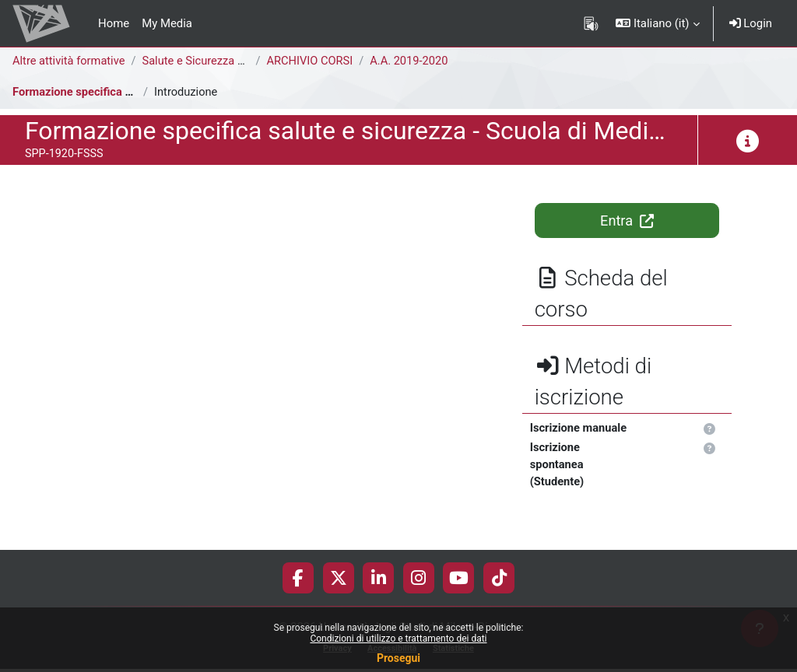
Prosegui (398, 658)
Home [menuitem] (114, 23)
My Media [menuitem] (167, 23)
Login (751, 23)
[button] (657, 23)
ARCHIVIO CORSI (312, 61)
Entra (627, 220)
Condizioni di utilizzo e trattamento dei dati (398, 639)
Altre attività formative (70, 61)
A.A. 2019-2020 (413, 61)
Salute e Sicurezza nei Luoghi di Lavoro (244, 61)
